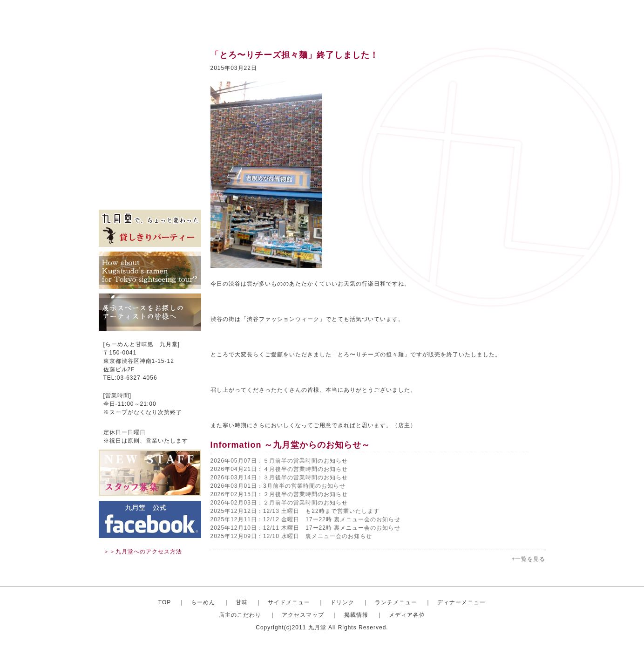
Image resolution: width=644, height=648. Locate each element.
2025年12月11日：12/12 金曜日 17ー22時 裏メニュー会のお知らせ (306, 519)
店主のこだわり (150, 154)
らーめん (203, 602)
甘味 (150, 84)
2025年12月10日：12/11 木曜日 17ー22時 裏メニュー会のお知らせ (306, 528)
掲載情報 (150, 182)
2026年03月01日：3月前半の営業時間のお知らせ (278, 486)
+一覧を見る (528, 559)
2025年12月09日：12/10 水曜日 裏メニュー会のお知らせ (291, 536)
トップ (150, 56)
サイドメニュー (150, 98)
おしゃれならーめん (150, 70)
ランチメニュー (150, 126)
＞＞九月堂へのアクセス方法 (143, 552)
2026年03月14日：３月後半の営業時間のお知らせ (279, 477)
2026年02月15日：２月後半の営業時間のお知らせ (279, 494)
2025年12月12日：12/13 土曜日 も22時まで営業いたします (295, 511)
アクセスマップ (150, 168)
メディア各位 (150, 196)
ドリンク (150, 112)
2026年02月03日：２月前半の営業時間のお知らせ (279, 503)
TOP (165, 602)
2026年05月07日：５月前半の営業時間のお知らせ (279, 461)
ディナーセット (150, 140)
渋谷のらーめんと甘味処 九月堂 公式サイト (157, 19)
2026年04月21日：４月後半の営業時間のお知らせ (279, 469)
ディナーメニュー (461, 602)
